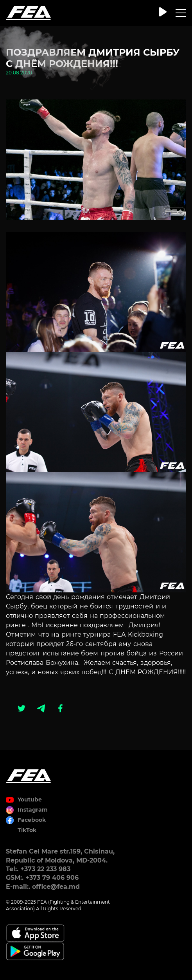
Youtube (30, 800)
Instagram (33, 810)
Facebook (32, 820)
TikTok (27, 830)
